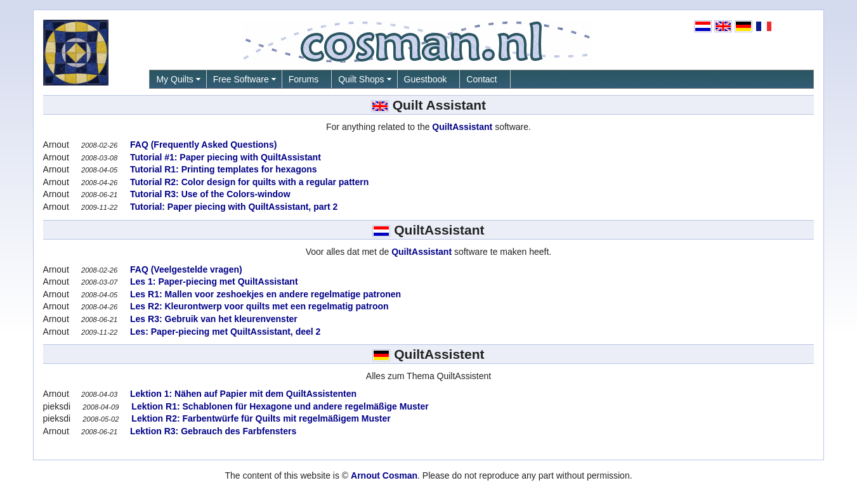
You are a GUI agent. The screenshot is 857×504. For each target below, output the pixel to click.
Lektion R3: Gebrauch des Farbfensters (212, 431)
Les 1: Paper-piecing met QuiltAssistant (213, 281)
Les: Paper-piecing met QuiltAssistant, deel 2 (224, 332)
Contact (481, 79)
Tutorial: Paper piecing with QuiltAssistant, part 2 (232, 207)
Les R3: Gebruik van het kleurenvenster (213, 319)
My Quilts (174, 79)
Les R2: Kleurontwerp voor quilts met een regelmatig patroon (258, 306)
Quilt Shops (361, 79)
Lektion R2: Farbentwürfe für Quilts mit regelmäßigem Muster (259, 418)
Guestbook (426, 79)
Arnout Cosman (384, 475)
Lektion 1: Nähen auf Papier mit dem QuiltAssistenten (242, 394)
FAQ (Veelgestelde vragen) (185, 269)
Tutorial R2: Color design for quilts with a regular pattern (248, 182)
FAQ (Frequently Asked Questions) (202, 145)
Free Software (241, 79)
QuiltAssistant (462, 127)
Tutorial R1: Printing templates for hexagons (222, 169)
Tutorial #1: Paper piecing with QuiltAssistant (224, 157)
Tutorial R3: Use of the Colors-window (209, 194)
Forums (304, 79)
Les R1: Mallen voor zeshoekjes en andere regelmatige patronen (264, 294)
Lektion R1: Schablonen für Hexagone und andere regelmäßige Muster (278, 406)
